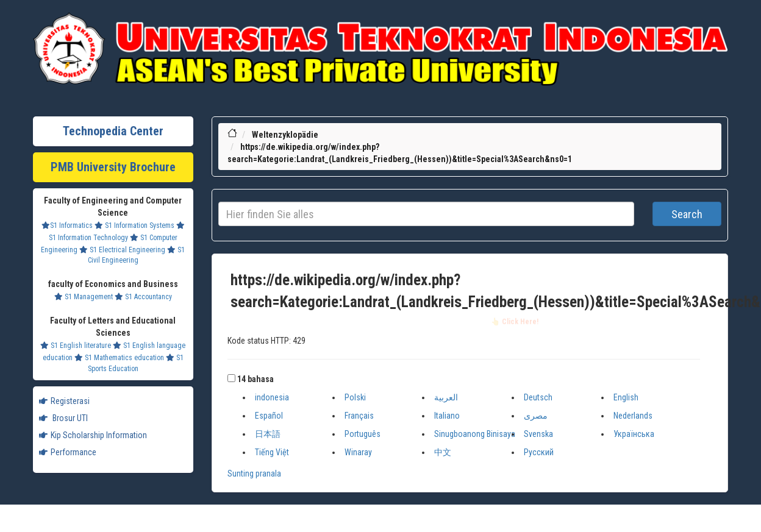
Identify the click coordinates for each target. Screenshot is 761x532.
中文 (443, 452)
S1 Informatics (67, 225)
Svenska (538, 434)
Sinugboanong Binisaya (475, 434)
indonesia (272, 397)
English (626, 397)
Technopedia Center (113, 131)
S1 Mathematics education (119, 358)
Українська (634, 434)
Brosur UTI (63, 418)
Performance (68, 452)
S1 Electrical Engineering (122, 250)
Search (687, 214)
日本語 (268, 434)
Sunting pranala (254, 473)
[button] (231, 378)
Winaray (358, 452)
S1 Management (84, 297)
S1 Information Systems (134, 225)
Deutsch (538, 397)
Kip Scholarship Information (93, 435)
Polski (355, 397)
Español (269, 416)
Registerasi (64, 401)
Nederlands (633, 416)
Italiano (447, 416)
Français (359, 416)
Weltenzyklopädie (285, 135)
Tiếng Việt (272, 452)
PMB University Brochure (113, 167)
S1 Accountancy (143, 297)
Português (363, 434)
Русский (539, 452)
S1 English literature (76, 346)
